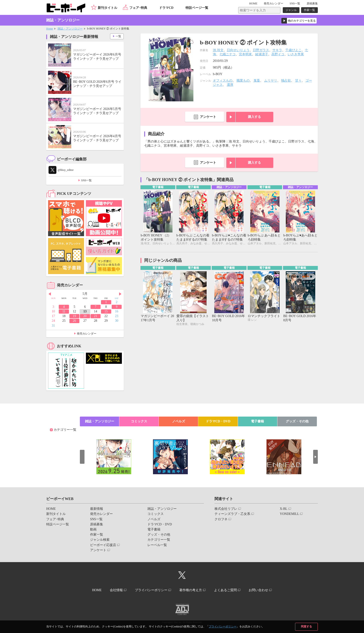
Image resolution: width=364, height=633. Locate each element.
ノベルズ (179, 421)
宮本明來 (245, 54)
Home (50, 29)
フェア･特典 (138, 8)
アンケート (208, 117)
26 (75, 321)
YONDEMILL (289, 514)
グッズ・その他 (297, 421)
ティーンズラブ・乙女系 (232, 514)
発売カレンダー (87, 334)
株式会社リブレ (226, 509)
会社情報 (116, 590)
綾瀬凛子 (262, 54)
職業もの (243, 81)
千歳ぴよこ (293, 50)
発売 (273, 3)
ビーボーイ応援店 (103, 545)
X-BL (284, 509)
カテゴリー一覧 (65, 430)
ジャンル (291, 10)
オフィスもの (223, 81)
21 (95, 316)
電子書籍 (257, 421)
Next (120, 294)
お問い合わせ (258, 590)
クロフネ (221, 519)
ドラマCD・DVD (218, 421)
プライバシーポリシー (223, 626)
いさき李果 (296, 54)
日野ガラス (261, 50)
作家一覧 (309, 10)
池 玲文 (218, 50)
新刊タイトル (107, 8)
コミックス (139, 421)
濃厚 (230, 85)
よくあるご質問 (225, 590)
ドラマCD (166, 8)
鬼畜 (257, 81)
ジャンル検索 (100, 540)
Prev (50, 294)
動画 (93, 529)
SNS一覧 (295, 3)
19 (75, 316)
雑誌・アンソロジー (70, 29)
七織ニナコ (227, 54)
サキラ (277, 50)
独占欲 (286, 81)
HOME (253, 3)
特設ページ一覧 (197, 8)
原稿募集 (312, 3)
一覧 (118, 36)
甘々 (298, 81)
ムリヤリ (271, 81)
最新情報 (97, 509)
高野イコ (278, 54)
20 (85, 316)
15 (106, 311)
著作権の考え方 (191, 590)
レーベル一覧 (157, 545)
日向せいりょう (238, 50)
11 (64, 311)
